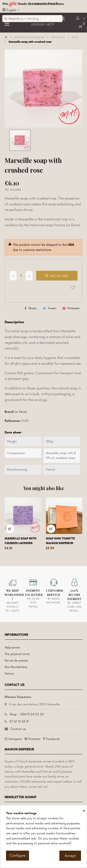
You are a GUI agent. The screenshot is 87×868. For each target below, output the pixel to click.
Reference (12, 421)
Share (32, 308)
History (9, 673)
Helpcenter (12, 647)
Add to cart (57, 276)
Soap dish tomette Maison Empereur (60, 541)
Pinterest (73, 308)
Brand (9, 412)
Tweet (52, 308)
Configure (18, 855)
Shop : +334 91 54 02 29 (27, 714)
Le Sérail (21, 412)
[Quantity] (21, 276)
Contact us (18, 729)
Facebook (53, 739)
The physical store (17, 654)
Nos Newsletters (16, 667)
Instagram (15, 739)
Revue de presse (16, 660)
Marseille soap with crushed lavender (21, 541)
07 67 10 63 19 (19, 721)
